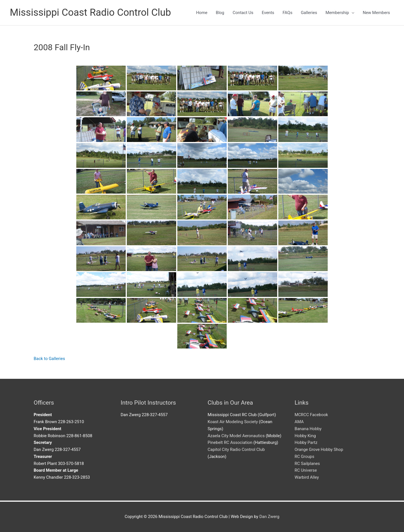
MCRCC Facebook (312, 415)
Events (268, 13)
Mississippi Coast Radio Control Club (90, 12)
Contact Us (243, 13)
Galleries (309, 13)
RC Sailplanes (307, 464)
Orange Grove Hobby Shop (319, 450)
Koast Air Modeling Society (233, 422)
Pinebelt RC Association (230, 442)
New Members (376, 13)
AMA (299, 422)
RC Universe (306, 470)
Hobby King (305, 436)
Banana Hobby (308, 429)
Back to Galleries (49, 359)
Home (202, 13)
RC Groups (305, 457)
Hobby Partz (306, 442)
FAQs (287, 13)
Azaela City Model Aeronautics (236, 436)
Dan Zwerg (269, 517)
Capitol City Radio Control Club (236, 450)
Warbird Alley (307, 477)
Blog (220, 13)
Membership (337, 13)
